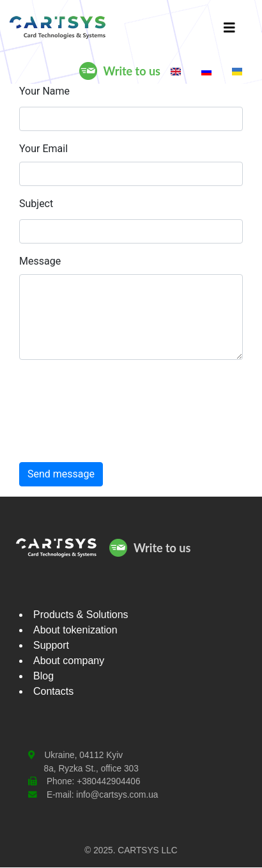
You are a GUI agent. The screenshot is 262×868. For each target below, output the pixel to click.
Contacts (53, 691)
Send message (61, 474)
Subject (36, 204)
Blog (43, 676)
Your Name (44, 91)
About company (69, 661)
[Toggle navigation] (229, 27)
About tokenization (75, 630)
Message (40, 261)
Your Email (43, 149)
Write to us (132, 71)
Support (51, 645)
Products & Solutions (81, 615)
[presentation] (72, 416)
